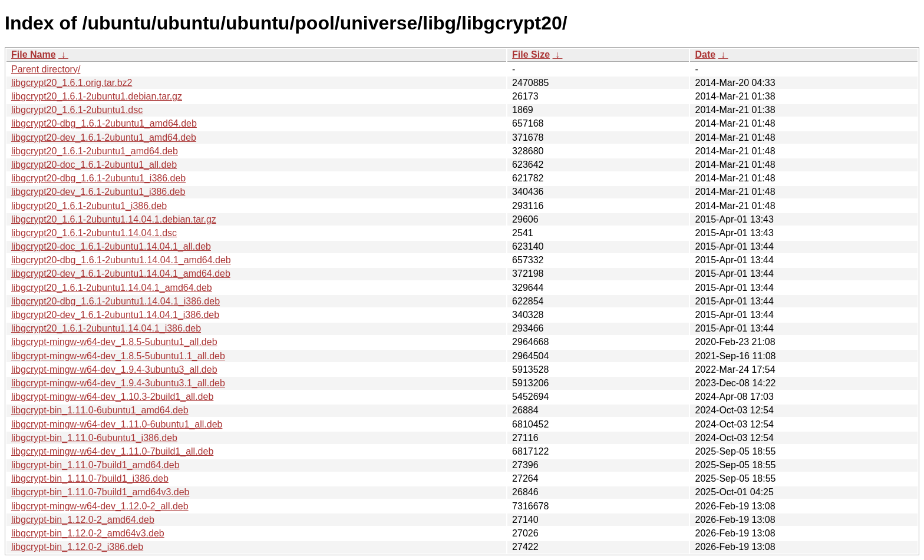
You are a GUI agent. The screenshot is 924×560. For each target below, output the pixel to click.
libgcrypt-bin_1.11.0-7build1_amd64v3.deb (100, 492)
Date (705, 54)
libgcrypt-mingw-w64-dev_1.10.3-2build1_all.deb (112, 397)
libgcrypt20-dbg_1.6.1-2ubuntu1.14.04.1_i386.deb (115, 301)
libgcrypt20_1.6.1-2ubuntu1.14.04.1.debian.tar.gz (114, 219)
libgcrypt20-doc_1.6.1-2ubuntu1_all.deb (94, 165)
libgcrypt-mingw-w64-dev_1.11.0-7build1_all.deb (112, 451)
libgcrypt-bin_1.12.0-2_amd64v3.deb (88, 533)
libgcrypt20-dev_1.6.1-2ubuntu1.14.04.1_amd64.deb (121, 274)
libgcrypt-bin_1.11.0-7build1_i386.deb (90, 478)
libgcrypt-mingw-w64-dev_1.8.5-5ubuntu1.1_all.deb (118, 356)
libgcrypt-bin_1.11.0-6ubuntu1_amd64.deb (100, 410)
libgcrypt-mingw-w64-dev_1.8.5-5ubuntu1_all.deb (114, 342)
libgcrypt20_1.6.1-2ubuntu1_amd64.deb (95, 151)
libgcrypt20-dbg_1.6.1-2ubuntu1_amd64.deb (104, 123)
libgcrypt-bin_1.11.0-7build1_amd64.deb (95, 465)
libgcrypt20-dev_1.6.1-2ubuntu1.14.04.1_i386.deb (115, 315)
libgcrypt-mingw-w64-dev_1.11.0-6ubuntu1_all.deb (117, 424)
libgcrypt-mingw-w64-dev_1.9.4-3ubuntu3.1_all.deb (118, 383)
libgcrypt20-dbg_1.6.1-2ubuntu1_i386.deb (98, 178)
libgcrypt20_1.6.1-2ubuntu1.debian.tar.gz (97, 96)
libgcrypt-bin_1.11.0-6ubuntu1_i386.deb (94, 438)
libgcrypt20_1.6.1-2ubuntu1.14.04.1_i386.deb (106, 328)
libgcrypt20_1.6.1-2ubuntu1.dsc (77, 110)
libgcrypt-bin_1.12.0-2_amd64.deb (83, 520)
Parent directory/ (46, 69)
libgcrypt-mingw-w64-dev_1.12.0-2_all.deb (100, 506)
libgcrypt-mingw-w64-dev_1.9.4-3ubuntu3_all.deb (114, 370)
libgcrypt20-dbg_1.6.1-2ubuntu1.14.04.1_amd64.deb (121, 260)
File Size (531, 54)
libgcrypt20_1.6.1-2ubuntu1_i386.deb (89, 206)
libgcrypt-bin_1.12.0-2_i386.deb (77, 547)
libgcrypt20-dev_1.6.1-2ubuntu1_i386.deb (98, 192)
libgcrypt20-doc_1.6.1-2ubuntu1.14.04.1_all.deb (111, 246)
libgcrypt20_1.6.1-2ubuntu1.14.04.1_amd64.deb (112, 288)
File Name (34, 54)
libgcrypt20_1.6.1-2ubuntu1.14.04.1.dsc (94, 233)
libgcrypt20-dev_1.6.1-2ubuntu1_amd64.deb (104, 137)
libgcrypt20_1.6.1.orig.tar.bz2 (72, 83)
